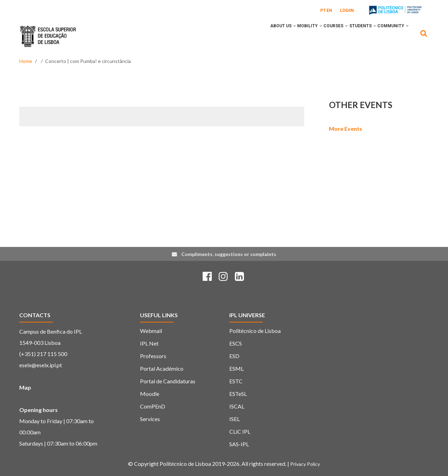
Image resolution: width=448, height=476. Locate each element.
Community (390, 36)
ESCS (236, 343)
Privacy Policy (305, 464)
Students (354, 36)
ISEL (234, 419)
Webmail (151, 331)
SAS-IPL (239, 444)
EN (329, 10)
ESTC (236, 381)
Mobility (289, 36)
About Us (257, 36)
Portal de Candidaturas (168, 381)
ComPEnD (153, 406)
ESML (236, 368)
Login (347, 10)
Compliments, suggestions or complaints (229, 254)
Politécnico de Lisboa (255, 331)
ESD (234, 356)
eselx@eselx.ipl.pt (41, 365)
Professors (153, 356)
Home (26, 61)
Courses (321, 36)
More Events (346, 129)
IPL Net (149, 343)
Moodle (150, 394)
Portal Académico (162, 368)
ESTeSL (238, 394)
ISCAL (237, 406)
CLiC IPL (240, 431)
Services (150, 419)
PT (323, 10)
